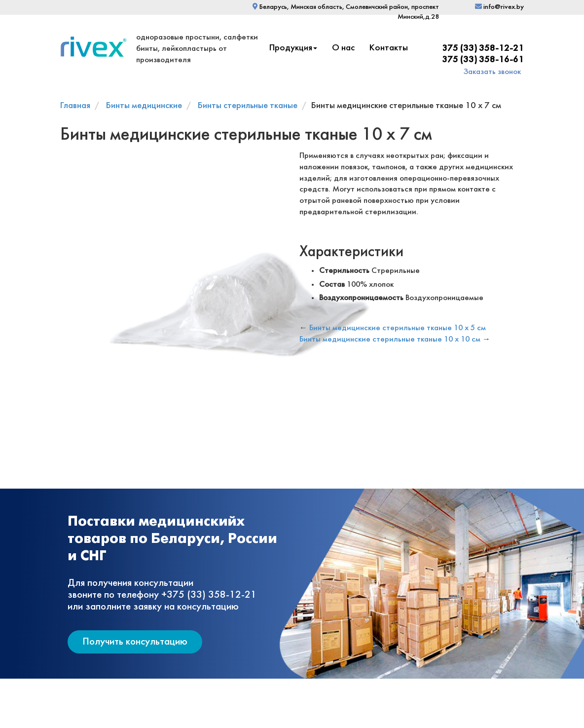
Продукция (293, 48)
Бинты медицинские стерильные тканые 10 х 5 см (398, 328)
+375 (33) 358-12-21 (480, 49)
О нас (343, 48)
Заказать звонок (492, 72)
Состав (332, 285)
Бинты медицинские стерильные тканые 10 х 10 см (390, 339)
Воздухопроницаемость (361, 298)
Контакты (389, 48)
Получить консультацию (135, 642)
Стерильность (344, 271)
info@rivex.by (499, 7)
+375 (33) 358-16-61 (480, 60)
